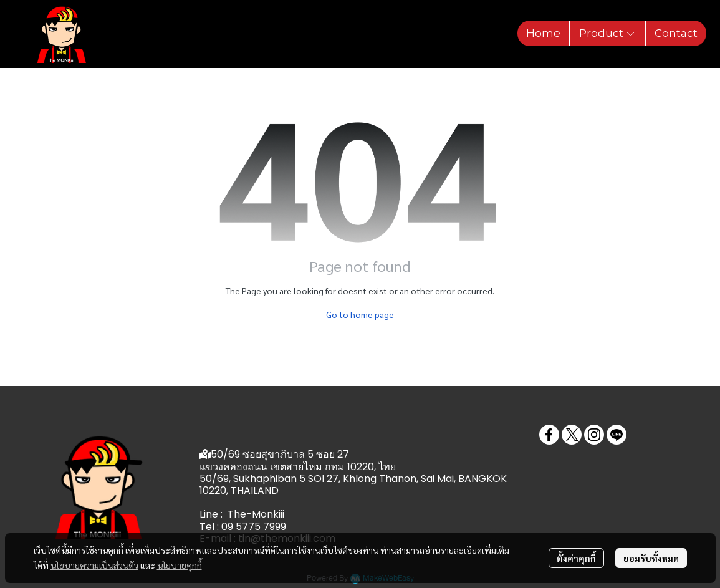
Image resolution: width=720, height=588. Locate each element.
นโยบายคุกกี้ (180, 565)
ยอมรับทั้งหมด (651, 558)
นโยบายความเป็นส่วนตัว (94, 565)
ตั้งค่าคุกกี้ (576, 558)
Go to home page (360, 314)
